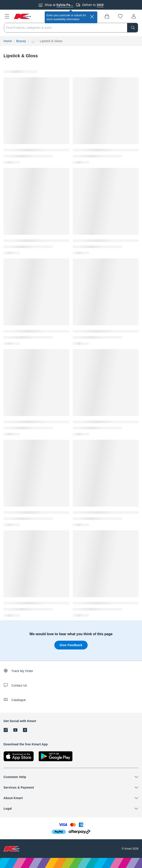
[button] (7, 16)
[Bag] (107, 16)
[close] (92, 17)
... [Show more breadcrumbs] (33, 41)
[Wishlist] (120, 16)
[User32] (134, 16)
